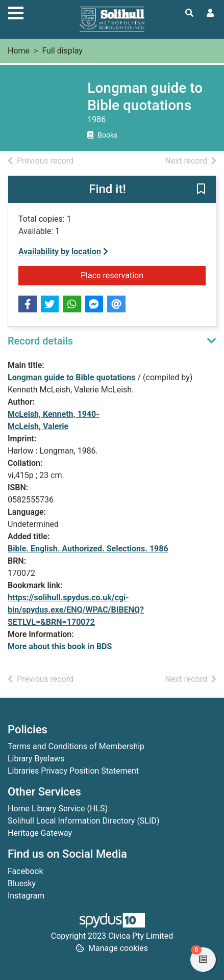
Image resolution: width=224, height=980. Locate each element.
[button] (201, 190)
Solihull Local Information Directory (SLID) (83, 821)
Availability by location (63, 251)
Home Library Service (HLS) (58, 809)
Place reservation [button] (143, 275)
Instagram (26, 896)
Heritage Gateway (40, 833)
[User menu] (210, 13)
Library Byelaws (36, 759)
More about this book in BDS (60, 646)
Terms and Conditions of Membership (76, 746)
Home (19, 51)
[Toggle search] (189, 13)
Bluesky (22, 883)
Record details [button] (40, 341)
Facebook (25, 871)
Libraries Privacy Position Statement (73, 771)
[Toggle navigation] (16, 12)
